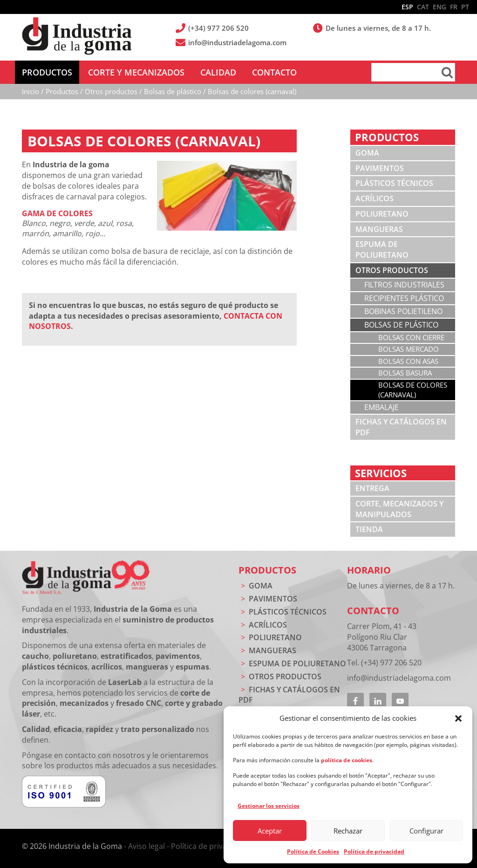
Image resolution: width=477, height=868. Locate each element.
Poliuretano (382, 214)
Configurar (426, 831)
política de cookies (347, 760)
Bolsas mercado (409, 349)
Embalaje (382, 407)
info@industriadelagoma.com (238, 42)
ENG (440, 7)
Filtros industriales (404, 285)
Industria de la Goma (77, 36)
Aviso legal (147, 846)
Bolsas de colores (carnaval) (413, 390)
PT (465, 7)
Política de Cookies (313, 851)
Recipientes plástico (404, 298)
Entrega (372, 488)
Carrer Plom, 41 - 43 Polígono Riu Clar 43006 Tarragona (382, 637)
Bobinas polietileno (403, 311)
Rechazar (348, 831)
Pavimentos (380, 168)
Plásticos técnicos (394, 183)
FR (454, 7)
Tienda (369, 529)
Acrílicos (375, 198)
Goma (367, 153)
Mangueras (379, 229)
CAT (423, 7)
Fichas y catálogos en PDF (401, 427)
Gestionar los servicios (269, 806)
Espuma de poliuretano (382, 249)
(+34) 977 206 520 (219, 28)
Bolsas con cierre (411, 337)
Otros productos (392, 270)
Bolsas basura (405, 373)
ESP (407, 7)
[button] (458, 718)
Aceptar (270, 831)
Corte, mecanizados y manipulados (399, 509)
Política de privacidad (374, 851)
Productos (267, 570)
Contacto (373, 611)
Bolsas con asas (408, 361)
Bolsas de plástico (401, 325)
